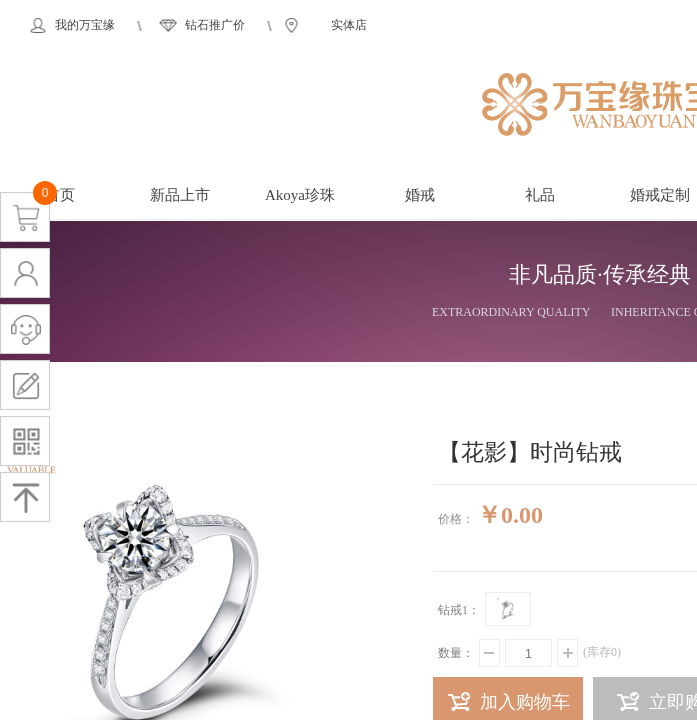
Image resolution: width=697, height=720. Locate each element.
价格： (456, 519)
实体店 (349, 25)
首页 (60, 195)
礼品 (540, 195)
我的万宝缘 (85, 25)
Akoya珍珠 (300, 195)
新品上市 (180, 195)
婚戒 (420, 195)
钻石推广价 (215, 25)
